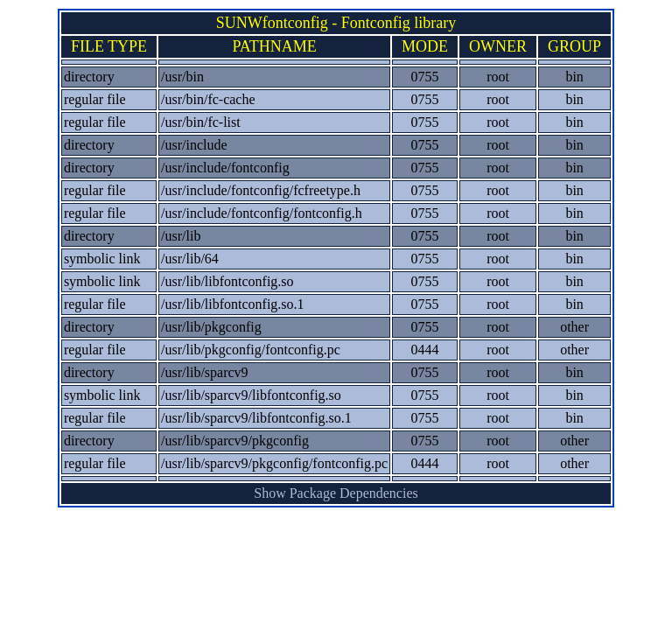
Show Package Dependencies (336, 493)
